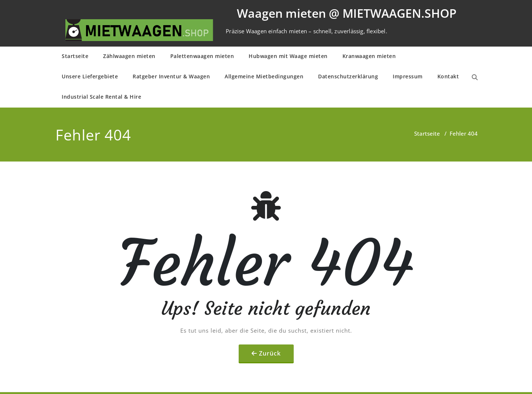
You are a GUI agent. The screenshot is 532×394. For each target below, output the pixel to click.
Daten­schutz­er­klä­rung (348, 76)
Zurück (270, 353)
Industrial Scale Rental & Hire (101, 97)
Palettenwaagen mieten (202, 56)
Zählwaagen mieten (129, 56)
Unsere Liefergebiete (90, 76)
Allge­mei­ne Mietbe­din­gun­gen (264, 76)
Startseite (75, 56)
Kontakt (448, 76)
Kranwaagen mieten (369, 56)
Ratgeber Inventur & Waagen (171, 76)
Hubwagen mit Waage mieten (288, 56)
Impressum (408, 76)
